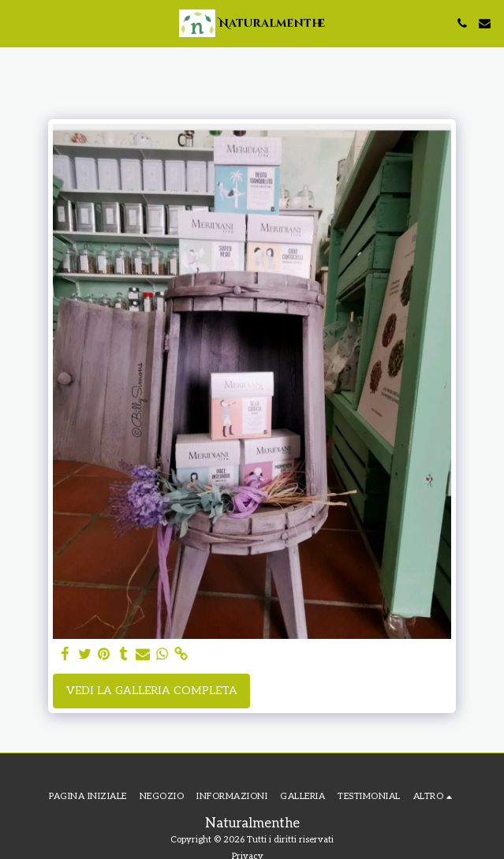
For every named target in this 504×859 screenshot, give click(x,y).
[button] (17, 23)
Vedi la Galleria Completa (152, 691)
